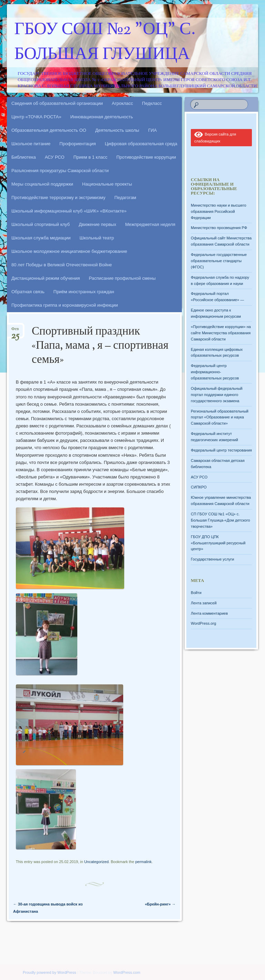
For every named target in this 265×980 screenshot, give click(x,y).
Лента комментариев (209, 613)
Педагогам (125, 197)
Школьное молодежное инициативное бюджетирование (69, 251)
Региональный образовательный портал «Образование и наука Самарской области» (220, 417)
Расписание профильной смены (122, 278)
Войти (196, 593)
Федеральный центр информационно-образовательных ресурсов (215, 372)
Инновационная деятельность (102, 117)
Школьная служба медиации (41, 238)
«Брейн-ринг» (160, 904)
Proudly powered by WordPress (49, 972)
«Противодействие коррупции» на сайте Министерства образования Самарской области (221, 333)
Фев (15, 331)
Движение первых (97, 224)
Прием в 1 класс (91, 157)
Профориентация (77, 144)
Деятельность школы (117, 130)
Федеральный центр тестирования (221, 450)
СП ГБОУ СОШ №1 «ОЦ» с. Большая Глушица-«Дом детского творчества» (220, 520)
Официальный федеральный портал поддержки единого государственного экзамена (217, 395)
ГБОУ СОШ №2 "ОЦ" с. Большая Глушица (105, 42)
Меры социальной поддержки (42, 184)
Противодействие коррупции (146, 157)
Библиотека (24, 157)
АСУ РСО (55, 157)
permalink (144, 862)
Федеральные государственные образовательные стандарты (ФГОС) (219, 261)
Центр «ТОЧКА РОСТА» (36, 117)
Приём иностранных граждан (84, 292)
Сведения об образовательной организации (57, 103)
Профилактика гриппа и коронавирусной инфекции (65, 305)
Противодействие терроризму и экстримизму (58, 197)
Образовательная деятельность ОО (49, 130)
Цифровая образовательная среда (141, 144)
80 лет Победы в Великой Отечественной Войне (62, 265)
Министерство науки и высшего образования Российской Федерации (218, 211)
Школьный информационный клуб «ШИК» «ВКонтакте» (69, 211)
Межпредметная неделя (150, 224)
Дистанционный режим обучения (46, 278)
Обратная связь (28, 292)
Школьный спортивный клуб (41, 224)
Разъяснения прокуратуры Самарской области (60, 171)
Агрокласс (122, 103)
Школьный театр (97, 238)
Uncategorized (96, 862)
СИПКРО (199, 487)
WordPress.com (127, 972)
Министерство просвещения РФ (219, 228)
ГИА (152, 130)
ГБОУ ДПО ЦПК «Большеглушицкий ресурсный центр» (218, 543)
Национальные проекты (107, 184)
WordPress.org (203, 623)
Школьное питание (31, 144)
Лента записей (204, 603)
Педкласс (152, 103)
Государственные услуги (212, 559)
